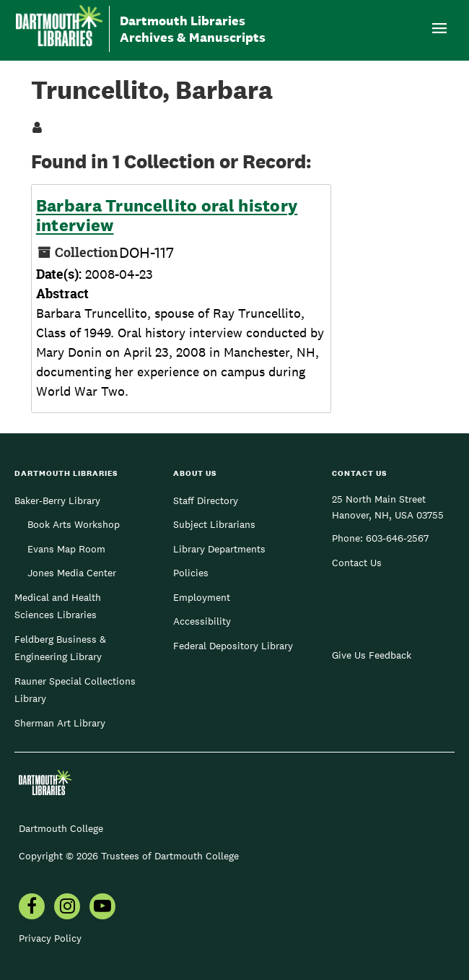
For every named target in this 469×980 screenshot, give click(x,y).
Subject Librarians (214, 524)
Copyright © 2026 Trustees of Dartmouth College (129, 856)
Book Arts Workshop (74, 524)
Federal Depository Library (233, 646)
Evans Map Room (66, 549)
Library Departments (219, 549)
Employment (202, 597)
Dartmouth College (61, 828)
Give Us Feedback (372, 655)
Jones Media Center (72, 573)
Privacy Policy (50, 938)
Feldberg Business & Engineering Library (60, 648)
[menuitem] (32, 908)
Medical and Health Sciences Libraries (58, 606)
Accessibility (202, 621)
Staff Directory (206, 500)
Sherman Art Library (60, 723)
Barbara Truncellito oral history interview (167, 216)
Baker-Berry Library (57, 500)
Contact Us (357, 563)
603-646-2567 (397, 538)
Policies (191, 573)
